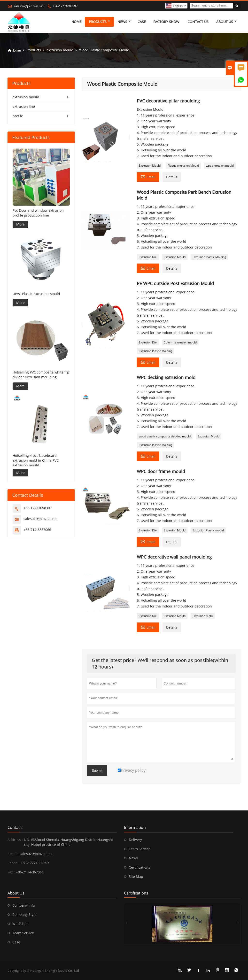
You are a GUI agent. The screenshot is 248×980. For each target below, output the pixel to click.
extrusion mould (60, 50)
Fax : (11, 872)
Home (77, 22)
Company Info (24, 905)
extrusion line (24, 106)
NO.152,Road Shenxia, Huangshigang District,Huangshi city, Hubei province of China (68, 842)
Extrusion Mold (203, 616)
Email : (13, 854)
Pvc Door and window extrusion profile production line (38, 213)
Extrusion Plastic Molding (209, 257)
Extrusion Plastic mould (208, 530)
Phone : (14, 863)
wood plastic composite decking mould (165, 436)
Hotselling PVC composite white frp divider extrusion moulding (41, 375)
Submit (97, 770)
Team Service (140, 849)
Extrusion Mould (150, 166)
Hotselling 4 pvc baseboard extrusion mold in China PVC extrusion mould (36, 460)
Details (172, 177)
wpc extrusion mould (220, 166)
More (20, 224)
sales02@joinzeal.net (29, 6)
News (124, 22)
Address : (15, 840)
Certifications (139, 867)
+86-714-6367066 (37, 530)
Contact (15, 827)
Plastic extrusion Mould (183, 166)
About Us (226, 22)
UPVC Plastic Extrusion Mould (36, 294)
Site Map (136, 876)
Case (142, 22)
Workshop (20, 924)
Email (148, 177)
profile (18, 116)
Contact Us (198, 22)
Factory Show (166, 22)
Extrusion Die (148, 257)
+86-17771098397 (65, 6)
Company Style (24, 914)
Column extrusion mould (180, 342)
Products (100, 22)
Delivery (135, 840)
